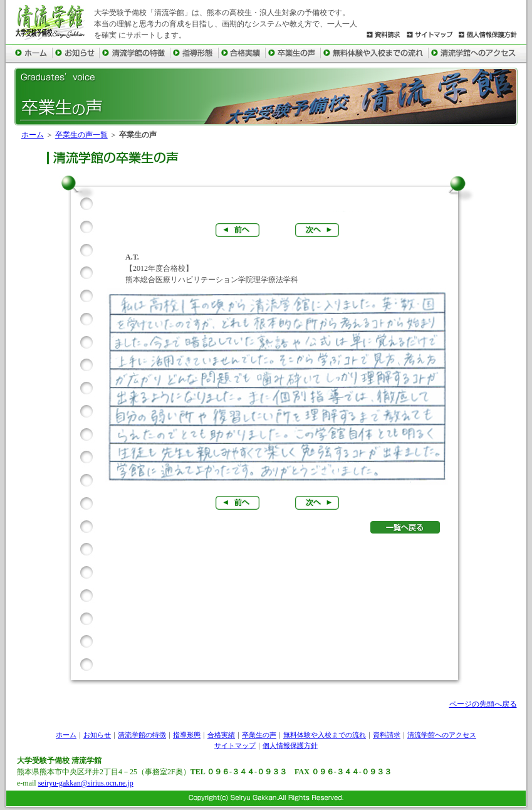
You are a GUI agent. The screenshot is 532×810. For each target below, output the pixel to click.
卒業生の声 (259, 735)
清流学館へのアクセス (442, 735)
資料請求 (387, 735)
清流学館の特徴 (142, 735)
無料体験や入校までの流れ (325, 735)
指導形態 (187, 735)
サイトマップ (235, 745)
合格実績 (221, 735)
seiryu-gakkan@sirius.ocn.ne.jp (86, 783)
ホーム (33, 135)
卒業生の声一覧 (81, 135)
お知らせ (97, 735)
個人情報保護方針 (290, 745)
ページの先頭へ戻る (483, 704)
